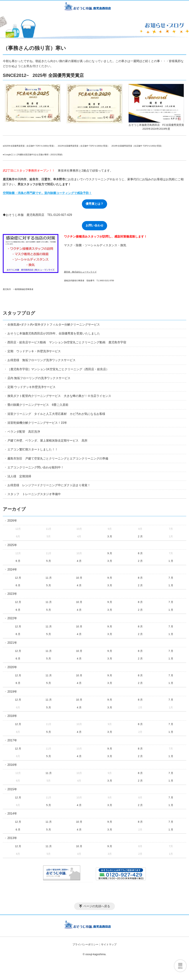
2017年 (12, 740)
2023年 (12, 594)
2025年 (12, 545)
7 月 (171, 578)
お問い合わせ (94, 225)
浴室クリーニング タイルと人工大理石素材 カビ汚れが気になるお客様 (56, 414)
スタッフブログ (19, 313)
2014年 (12, 814)
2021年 (12, 643)
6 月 (18, 561)
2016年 (12, 765)
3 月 (110, 536)
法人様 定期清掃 (19, 476)
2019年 (12, 692)
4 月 (79, 561)
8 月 (140, 553)
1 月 (171, 561)
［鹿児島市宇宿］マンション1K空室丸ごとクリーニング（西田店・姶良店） (58, 369)
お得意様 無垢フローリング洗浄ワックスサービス (42, 360)
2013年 (12, 838)
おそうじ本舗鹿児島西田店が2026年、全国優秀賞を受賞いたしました (54, 333)
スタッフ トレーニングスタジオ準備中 (34, 494)
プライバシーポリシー (85, 944)
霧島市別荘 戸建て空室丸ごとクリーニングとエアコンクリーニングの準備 (58, 459)
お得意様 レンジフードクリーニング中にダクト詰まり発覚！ (49, 485)
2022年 (12, 618)
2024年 (12, 569)
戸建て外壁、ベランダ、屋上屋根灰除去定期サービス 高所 (47, 441)
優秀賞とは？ (94, 204)
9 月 (110, 553)
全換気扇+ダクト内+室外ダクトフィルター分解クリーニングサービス (54, 325)
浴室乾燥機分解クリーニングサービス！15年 (37, 423)
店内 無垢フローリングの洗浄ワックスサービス (39, 378)
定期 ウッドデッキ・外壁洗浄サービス (34, 351)
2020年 (12, 667)
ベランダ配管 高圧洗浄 (24, 432)
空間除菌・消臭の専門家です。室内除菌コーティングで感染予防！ (47, 193)
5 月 (49, 561)
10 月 (79, 578)
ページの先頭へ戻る (97, 906)
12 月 (18, 578)
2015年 (12, 789)
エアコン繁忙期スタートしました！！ (33, 449)
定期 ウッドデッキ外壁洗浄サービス (31, 387)
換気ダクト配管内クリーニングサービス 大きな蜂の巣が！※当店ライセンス (59, 396)
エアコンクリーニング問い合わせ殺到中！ (36, 467)
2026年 (12, 521)
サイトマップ (109, 944)
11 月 (49, 578)
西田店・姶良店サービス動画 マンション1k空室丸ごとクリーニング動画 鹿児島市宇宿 (67, 342)
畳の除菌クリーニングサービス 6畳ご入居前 (38, 405)
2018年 (12, 716)
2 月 (140, 536)
